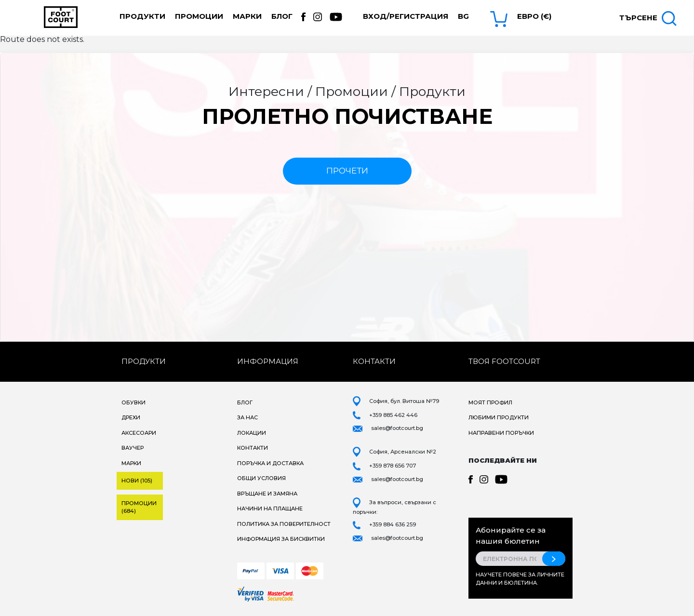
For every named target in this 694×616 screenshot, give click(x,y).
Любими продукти (499, 417)
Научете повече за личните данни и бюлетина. (520, 579)
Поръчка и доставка (270, 463)
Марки (247, 16)
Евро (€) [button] (534, 16)
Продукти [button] (142, 16)
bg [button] (463, 16)
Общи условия (261, 478)
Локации (252, 433)
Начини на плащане (270, 509)
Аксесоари (139, 433)
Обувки (133, 402)
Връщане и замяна (267, 494)
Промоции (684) (139, 507)
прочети (347, 171)
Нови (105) (137, 481)
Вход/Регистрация (406, 16)
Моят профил (490, 402)
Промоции (199, 16)
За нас (247, 417)
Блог (282, 16)
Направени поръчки (501, 433)
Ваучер (133, 448)
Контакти (253, 448)
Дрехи (131, 417)
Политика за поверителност (284, 524)
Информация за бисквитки (281, 539)
